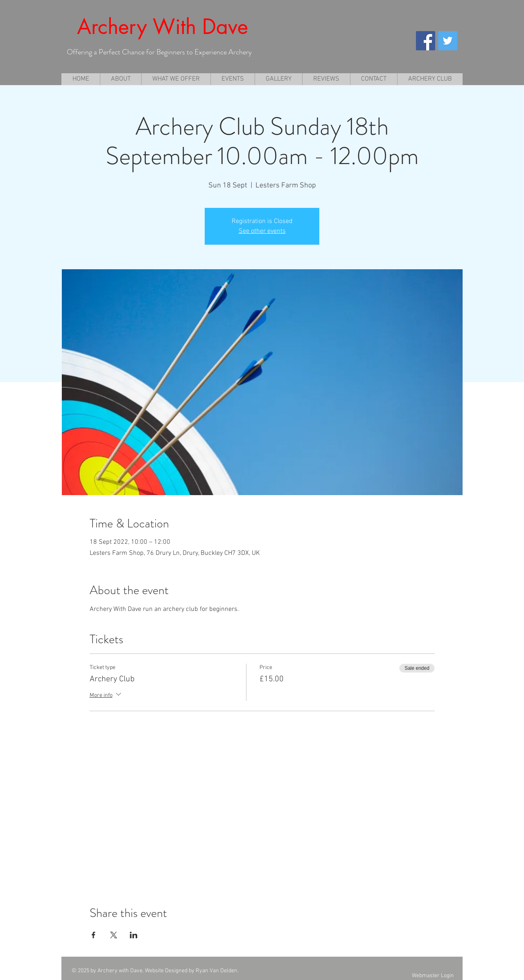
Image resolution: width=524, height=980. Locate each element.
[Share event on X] (114, 935)
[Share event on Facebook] (94, 935)
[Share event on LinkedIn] (134, 935)
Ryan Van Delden (217, 971)
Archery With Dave (163, 27)
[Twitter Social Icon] (448, 41)
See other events (262, 231)
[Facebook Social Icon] (426, 41)
